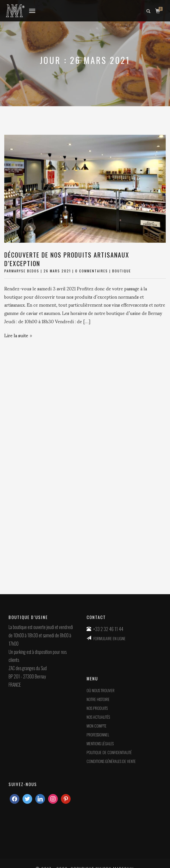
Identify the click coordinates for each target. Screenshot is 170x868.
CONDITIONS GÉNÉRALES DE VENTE (111, 761)
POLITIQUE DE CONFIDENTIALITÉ (109, 752)
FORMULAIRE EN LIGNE (109, 638)
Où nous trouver (101, 690)
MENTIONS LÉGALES (100, 743)
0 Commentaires (92, 271)
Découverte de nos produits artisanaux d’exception (67, 259)
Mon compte (97, 726)
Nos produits (97, 708)
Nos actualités (98, 717)
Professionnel (98, 735)
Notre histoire (98, 699)
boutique (122, 271)
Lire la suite (16, 335)
